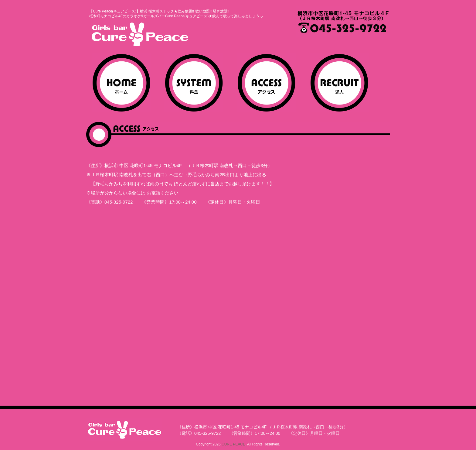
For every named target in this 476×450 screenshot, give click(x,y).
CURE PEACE (233, 444)
